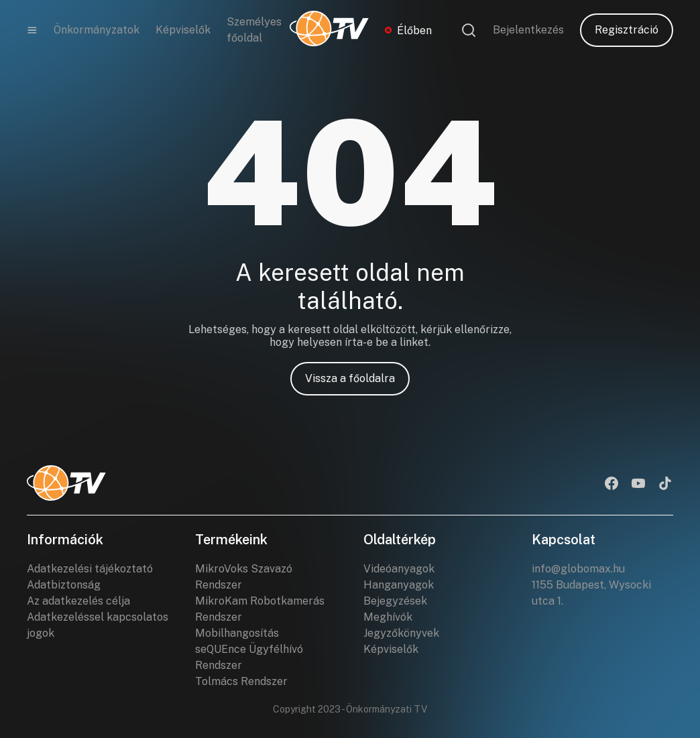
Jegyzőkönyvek (401, 633)
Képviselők (183, 30)
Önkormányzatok (97, 30)
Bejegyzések (395, 601)
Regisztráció (627, 30)
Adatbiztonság (64, 585)
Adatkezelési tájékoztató (90, 569)
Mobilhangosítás (237, 633)
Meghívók (388, 617)
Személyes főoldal (254, 30)
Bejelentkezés (528, 30)
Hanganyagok (399, 585)
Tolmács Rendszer (241, 681)
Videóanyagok (399, 569)
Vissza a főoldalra (350, 378)
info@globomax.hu (578, 569)
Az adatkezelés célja (78, 601)
